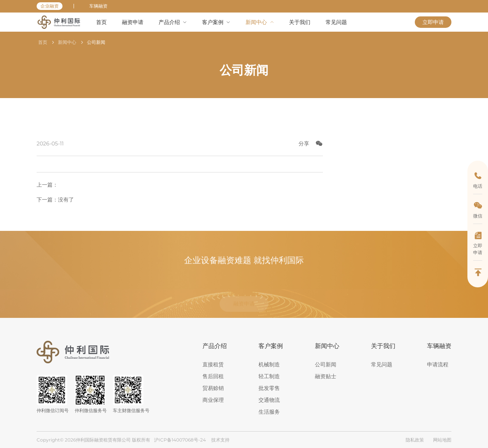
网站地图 (442, 440)
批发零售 (269, 388)
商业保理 (213, 400)
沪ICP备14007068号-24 (180, 440)
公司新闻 (96, 42)
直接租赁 (213, 364)
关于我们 (383, 346)
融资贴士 (326, 376)
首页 (43, 42)
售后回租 (213, 376)
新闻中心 (67, 42)
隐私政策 (415, 440)
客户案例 (271, 346)
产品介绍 (215, 346)
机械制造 (269, 364)
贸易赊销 (213, 388)
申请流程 (438, 364)
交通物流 (269, 400)
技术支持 (220, 440)
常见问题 (382, 364)
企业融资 (50, 6)
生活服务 (269, 412)
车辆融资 (98, 6)
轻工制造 (269, 376)
